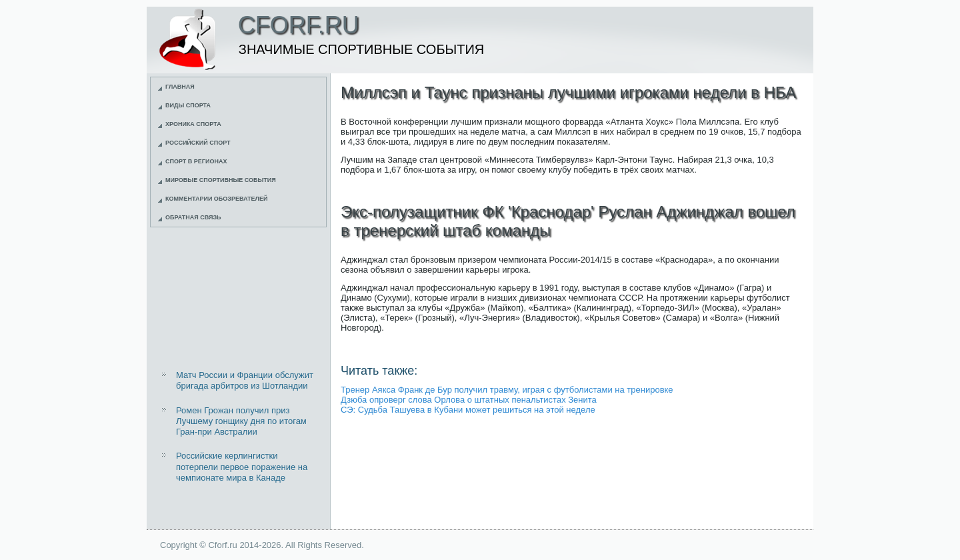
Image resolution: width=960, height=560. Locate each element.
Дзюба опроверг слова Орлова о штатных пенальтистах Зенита (469, 400)
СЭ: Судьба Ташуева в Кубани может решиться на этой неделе (468, 410)
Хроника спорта (193, 124)
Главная (180, 87)
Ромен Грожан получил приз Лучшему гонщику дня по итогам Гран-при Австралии (241, 421)
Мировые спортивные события (221, 180)
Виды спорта (188, 105)
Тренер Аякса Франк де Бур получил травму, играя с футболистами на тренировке (507, 390)
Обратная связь (193, 217)
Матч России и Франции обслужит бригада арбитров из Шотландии (245, 380)
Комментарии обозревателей (216, 199)
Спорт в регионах (196, 161)
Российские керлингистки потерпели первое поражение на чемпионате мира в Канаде (242, 467)
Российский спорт (198, 143)
